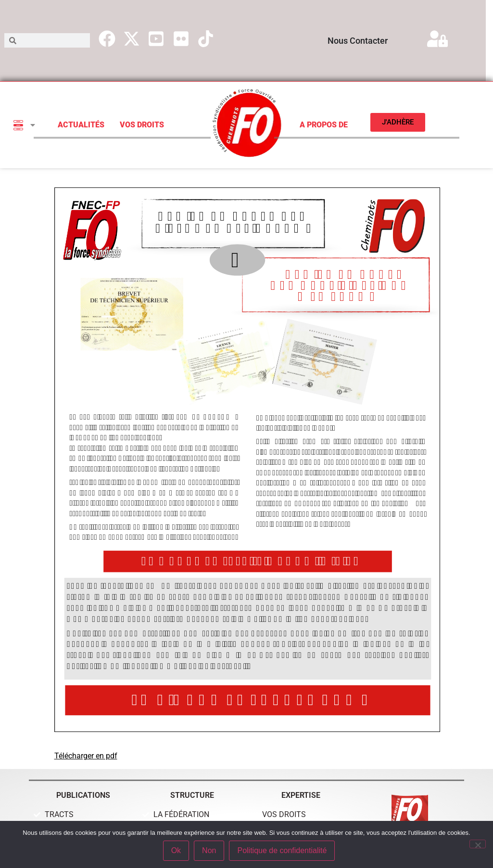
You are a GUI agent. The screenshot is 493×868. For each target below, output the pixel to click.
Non (209, 850)
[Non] (478, 844)
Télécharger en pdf (86, 756)
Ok (176, 850)
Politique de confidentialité (282, 850)
